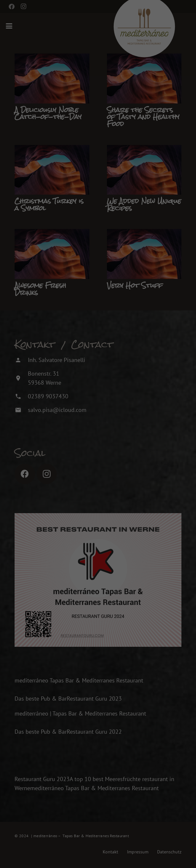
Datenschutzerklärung (75, 739)
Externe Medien (165, 760)
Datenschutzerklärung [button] (110, 855)
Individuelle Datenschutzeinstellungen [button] (107, 841)
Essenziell (39, 760)
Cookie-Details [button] (78, 855)
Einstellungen (38, 745)
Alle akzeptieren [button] (107, 784)
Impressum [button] (139, 855)
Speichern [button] (107, 803)
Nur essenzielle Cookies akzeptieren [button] (107, 822)
